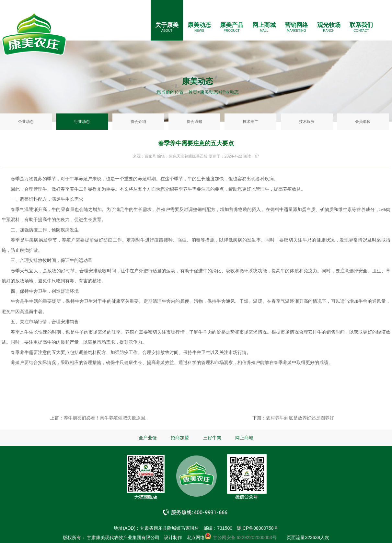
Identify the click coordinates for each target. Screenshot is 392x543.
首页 (193, 92)
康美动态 (199, 25)
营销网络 (296, 25)
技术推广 (250, 122)
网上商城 (264, 25)
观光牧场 (329, 25)
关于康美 (167, 25)
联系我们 (361, 25)
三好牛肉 (212, 438)
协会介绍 (138, 122)
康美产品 (232, 25)
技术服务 (307, 122)
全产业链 (148, 438)
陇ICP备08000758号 (258, 528)
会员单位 (363, 122)
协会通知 (194, 122)
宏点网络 (196, 537)
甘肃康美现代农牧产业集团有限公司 (123, 537)
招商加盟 (180, 438)
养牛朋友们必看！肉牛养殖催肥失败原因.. (106, 418)
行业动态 (82, 122)
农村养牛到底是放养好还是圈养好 (300, 418)
